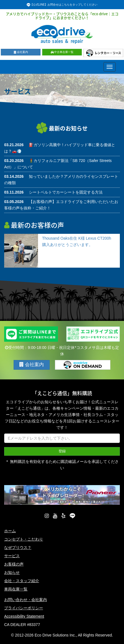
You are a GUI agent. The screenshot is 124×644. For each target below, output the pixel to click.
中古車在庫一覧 (62, 52)
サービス (12, 556)
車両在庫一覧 (16, 589)
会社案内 (21, 52)
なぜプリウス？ (18, 547)
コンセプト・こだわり (24, 539)
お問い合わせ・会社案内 (26, 600)
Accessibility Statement (24, 616)
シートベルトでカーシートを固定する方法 (66, 192)
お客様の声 (14, 564)
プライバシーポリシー (24, 608)
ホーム (10, 531)
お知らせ (12, 572)
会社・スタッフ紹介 (22, 581)
